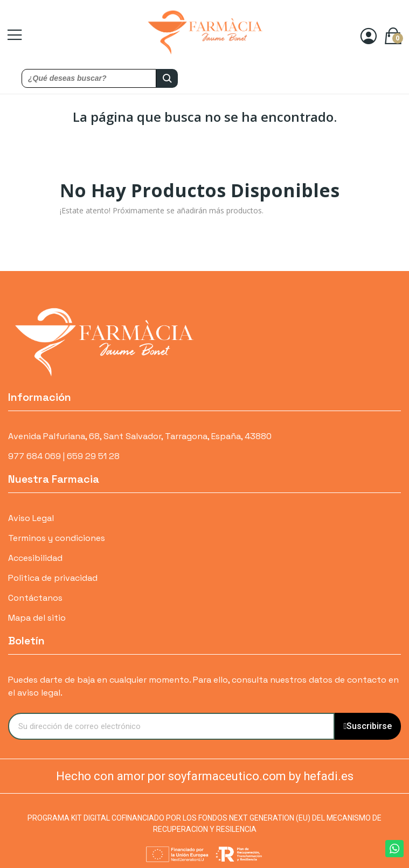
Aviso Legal (31, 518)
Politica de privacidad (53, 578)
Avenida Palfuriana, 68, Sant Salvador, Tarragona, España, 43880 (140, 436)
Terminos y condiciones (57, 538)
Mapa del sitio (37, 618)
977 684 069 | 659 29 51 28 (64, 456)
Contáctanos (35, 598)
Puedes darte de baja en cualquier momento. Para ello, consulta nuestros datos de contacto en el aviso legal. (203, 686)
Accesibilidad (35, 558)
